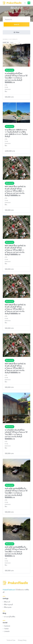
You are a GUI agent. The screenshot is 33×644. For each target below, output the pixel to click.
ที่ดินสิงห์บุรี (10, 70)
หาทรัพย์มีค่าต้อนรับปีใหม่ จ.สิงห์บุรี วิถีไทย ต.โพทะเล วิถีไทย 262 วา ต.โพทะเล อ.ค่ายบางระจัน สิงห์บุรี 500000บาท (16, 434)
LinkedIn (7, 631)
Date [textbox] (12, 43)
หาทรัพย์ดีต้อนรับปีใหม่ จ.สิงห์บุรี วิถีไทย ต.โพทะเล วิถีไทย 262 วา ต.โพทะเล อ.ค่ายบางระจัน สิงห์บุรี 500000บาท (16, 78)
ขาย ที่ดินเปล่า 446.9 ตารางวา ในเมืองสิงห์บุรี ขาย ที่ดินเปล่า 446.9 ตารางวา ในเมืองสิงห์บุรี (16, 133)
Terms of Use (11, 640)
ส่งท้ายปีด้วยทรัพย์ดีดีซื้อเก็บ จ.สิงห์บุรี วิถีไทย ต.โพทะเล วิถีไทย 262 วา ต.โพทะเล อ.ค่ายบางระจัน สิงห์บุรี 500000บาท (16, 493)
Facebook (7, 626)
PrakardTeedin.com (9, 590)
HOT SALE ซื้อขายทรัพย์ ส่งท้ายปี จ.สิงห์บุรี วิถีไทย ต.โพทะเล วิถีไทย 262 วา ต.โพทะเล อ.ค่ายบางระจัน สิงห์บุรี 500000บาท (15, 191)
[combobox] (15, 43)
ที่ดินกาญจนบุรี (8, 605)
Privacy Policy (22, 640)
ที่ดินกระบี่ (7, 602)
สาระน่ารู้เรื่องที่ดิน (10, 617)
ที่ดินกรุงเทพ (8, 607)
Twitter (6, 629)
